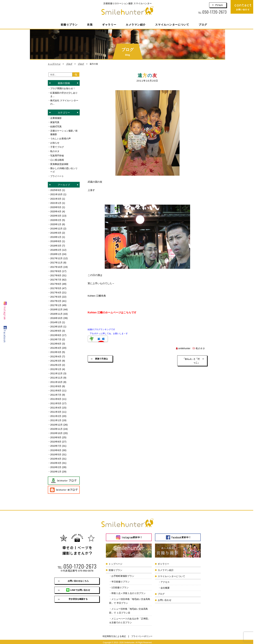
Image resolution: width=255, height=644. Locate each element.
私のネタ (200, 348)
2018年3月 (56, 244)
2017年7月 (56, 278)
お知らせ (55, 142)
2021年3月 (56, 198)
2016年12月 (57, 308)
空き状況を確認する (78, 597)
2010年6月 (56, 448)
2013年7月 (56, 338)
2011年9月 (56, 384)
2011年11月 (57, 376)
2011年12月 (57, 371)
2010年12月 (57, 422)
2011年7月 (56, 393)
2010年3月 (56, 460)
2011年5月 (56, 401)
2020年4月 (56, 211)
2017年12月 (57, 257)
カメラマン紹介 (136, 25)
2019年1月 (56, 236)
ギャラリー (109, 25)
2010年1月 (56, 469)
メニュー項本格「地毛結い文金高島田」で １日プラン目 (130, 609)
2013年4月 (56, 346)
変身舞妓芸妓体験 (60, 164)
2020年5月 (56, 206)
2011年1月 (56, 418)
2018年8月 (56, 240)
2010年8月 (56, 439)
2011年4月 (56, 405)
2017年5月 (56, 287)
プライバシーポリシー (142, 635)
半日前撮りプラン (121, 579)
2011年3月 (56, 410)
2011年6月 (56, 397)
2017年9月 (56, 270)
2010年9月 (56, 435)
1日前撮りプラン (121, 585)
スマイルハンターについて (172, 25)
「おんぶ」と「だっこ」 (193, 361)
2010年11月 (57, 426)
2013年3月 (56, 350)
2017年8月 (56, 274)
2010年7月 (56, 443)
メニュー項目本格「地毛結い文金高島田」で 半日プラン (130, 599)
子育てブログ (58, 147)
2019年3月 (56, 232)
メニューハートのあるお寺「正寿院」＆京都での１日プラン (129, 619)
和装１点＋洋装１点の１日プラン (130, 591)
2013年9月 (56, 329)
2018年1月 (56, 253)
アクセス (219, 5)
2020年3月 (56, 215)
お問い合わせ (165, 598)
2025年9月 (56, 189)
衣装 (90, 25)
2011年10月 (57, 380)
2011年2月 (56, 414)
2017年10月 (57, 266)
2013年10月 (57, 325)
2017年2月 (56, 299)
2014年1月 (56, 321)
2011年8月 (56, 388)
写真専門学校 (58, 155)
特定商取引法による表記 (114, 635)
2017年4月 (56, 291)
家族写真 (55, 122)
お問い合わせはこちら (78, 579)
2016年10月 (57, 316)
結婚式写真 (56, 126)
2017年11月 (57, 261)
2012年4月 (56, 354)
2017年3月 (56, 295)
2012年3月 (56, 359)
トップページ (54, 64)
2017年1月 (56, 304)
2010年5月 (56, 452)
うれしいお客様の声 (61, 138)
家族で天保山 (102, 359)
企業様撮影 (56, 118)
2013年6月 (56, 342)
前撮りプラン (69, 25)
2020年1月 (56, 223)
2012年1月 (56, 367)
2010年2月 (56, 465)
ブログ (203, 25)
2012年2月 (56, 363)
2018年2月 (56, 249)
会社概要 (166, 585)
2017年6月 (56, 283)
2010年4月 (56, 456)
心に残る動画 (58, 159)
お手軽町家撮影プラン (124, 573)
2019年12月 (57, 228)
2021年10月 (57, 194)
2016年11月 (57, 312)
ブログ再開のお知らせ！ (64, 88)
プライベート (58, 175)
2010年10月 (57, 431)
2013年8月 (56, 333)
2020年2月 (56, 219)
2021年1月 (56, 202)
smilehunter (183, 348)
